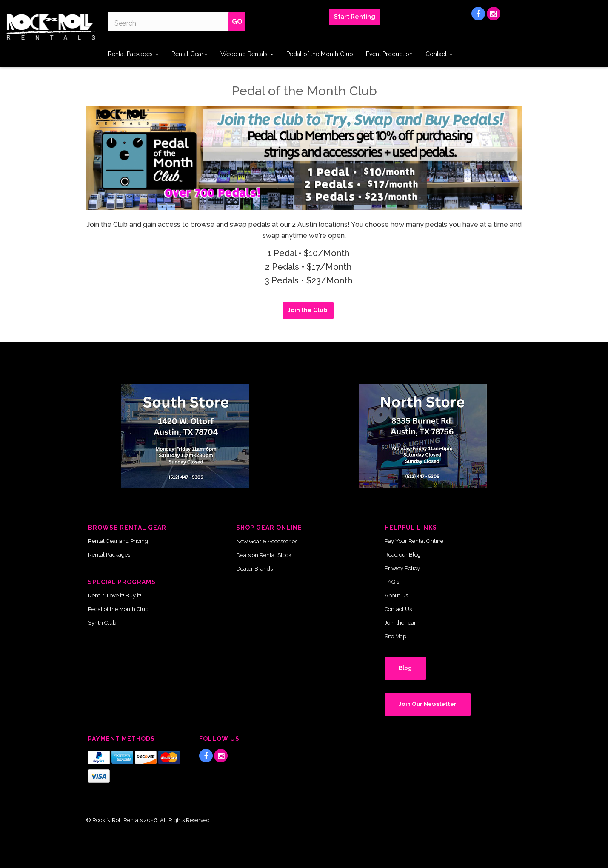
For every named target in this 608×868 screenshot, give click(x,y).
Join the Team (402, 623)
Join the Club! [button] (308, 310)
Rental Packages (133, 54)
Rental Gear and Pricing (118, 541)
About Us (396, 595)
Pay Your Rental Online (414, 541)
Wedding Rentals (247, 54)
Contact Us (398, 609)
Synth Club (102, 623)
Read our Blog (403, 555)
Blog (405, 668)
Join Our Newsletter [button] (428, 704)
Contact (439, 54)
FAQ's (392, 582)
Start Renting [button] (355, 17)
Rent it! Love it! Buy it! (115, 595)
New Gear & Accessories (267, 541)
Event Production (389, 54)
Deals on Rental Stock (264, 555)
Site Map (395, 636)
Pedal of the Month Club (320, 54)
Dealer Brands (254, 569)
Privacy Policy (402, 568)
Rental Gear (190, 54)
